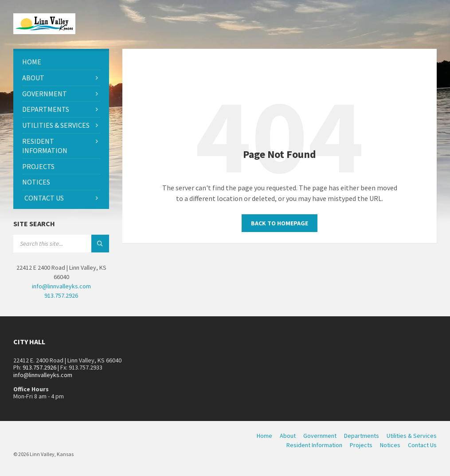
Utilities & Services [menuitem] (412, 436)
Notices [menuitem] (390, 445)
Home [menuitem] (264, 436)
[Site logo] (44, 31)
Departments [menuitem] (362, 436)
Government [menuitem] (320, 436)
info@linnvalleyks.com (61, 286)
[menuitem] (61, 62)
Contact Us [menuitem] (422, 445)
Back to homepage (280, 223)
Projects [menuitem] (361, 445)
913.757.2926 (61, 295)
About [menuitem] (288, 436)
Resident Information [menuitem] (314, 445)
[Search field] (61, 244)
